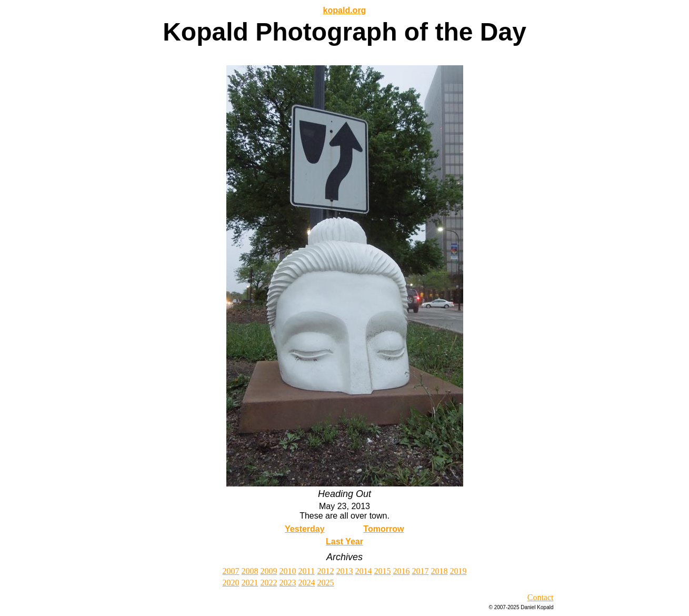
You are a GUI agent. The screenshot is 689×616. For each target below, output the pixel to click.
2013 (345, 571)
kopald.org (345, 10)
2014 (364, 571)
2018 (440, 571)
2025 (326, 583)
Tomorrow (383, 529)
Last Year (344, 542)
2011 (307, 571)
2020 (231, 583)
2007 (231, 571)
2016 (402, 571)
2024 (307, 583)
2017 (421, 571)
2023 (288, 583)
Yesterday (305, 529)
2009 (269, 571)
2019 (458, 571)
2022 (269, 583)
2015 (383, 571)
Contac (539, 597)
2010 (288, 571)
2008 (250, 571)
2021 (250, 583)
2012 (326, 571)
